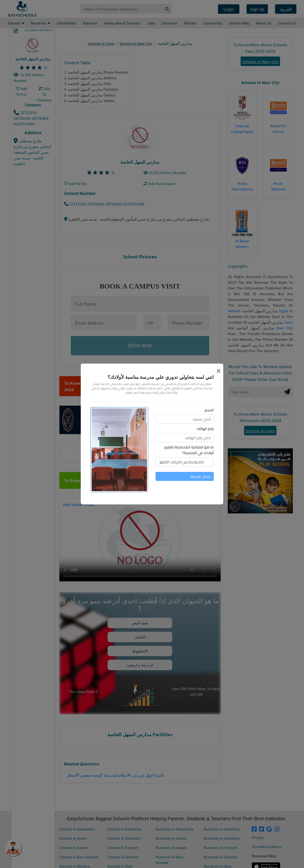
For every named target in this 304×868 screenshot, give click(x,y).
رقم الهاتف (205, 428)
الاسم (209, 410)
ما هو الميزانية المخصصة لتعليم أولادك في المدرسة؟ (189, 450)
